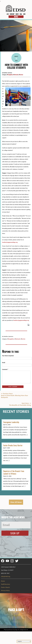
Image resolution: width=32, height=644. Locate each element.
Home (3, 581)
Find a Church (5, 587)
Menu (16, 17)
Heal (21, 14)
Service (21, 75)
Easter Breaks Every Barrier (13, 445)
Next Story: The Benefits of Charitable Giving (20, 404)
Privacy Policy (5, 591)
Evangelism (10, 75)
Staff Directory (6, 584)
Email (4, 363)
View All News (16, 502)
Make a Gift (16, 610)
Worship (12, 14)
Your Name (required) (8, 356)
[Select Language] (24, 641)
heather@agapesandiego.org (10, 242)
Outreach (16, 75)
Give (24, 14)
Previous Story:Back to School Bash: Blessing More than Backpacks (15, 395)
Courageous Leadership (11, 422)
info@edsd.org (6, 576)
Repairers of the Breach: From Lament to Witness (14, 472)
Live (8, 14)
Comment (5, 369)
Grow (17, 14)
